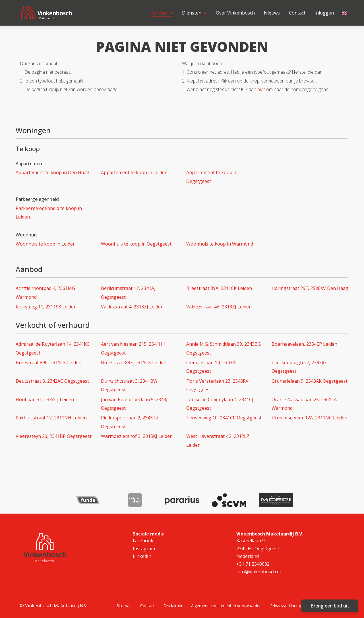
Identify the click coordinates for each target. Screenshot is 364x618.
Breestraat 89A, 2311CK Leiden (219, 288)
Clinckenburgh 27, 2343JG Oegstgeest (299, 367)
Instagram (144, 549)
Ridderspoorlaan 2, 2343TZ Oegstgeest (130, 422)
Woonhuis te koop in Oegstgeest (136, 244)
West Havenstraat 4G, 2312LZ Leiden (218, 440)
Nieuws (272, 13)
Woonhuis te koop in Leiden (46, 244)
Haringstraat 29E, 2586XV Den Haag (310, 288)
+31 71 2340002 (253, 564)
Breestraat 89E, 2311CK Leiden (134, 362)
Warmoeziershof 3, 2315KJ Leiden (137, 436)
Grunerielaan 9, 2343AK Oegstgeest (310, 381)
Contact (297, 13)
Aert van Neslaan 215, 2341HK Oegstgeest (133, 348)
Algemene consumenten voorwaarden (226, 606)
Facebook (143, 541)
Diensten (194, 13)
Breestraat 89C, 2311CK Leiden (48, 362)
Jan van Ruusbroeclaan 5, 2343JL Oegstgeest (136, 404)
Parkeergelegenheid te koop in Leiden (49, 213)
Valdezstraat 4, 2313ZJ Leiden (132, 307)
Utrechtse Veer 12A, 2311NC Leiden (309, 418)
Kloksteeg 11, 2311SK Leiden (46, 307)
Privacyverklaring (286, 606)
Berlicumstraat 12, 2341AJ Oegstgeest (128, 292)
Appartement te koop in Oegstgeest (212, 177)
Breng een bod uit (330, 606)
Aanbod (162, 13)
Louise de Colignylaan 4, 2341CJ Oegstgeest (220, 404)
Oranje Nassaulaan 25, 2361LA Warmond (304, 404)
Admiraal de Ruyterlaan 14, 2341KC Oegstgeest (53, 348)
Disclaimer (173, 606)
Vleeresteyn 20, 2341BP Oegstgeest (54, 436)
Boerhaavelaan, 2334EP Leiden (304, 344)
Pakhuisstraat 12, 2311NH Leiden (51, 418)
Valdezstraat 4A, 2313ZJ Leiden (219, 307)
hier (261, 89)
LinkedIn (142, 556)
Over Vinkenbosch (235, 13)
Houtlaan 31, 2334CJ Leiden (45, 399)
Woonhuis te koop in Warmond (220, 244)
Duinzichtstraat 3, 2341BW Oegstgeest (129, 385)
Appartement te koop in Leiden (134, 172)
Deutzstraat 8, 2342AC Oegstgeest (52, 381)
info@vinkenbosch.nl (258, 572)
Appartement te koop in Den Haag (52, 172)
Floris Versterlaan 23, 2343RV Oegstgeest (217, 385)
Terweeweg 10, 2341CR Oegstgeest (224, 418)
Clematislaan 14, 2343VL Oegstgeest (212, 367)
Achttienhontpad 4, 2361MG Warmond (45, 292)
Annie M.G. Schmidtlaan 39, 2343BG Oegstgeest (224, 348)
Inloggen (324, 13)
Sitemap (124, 606)
